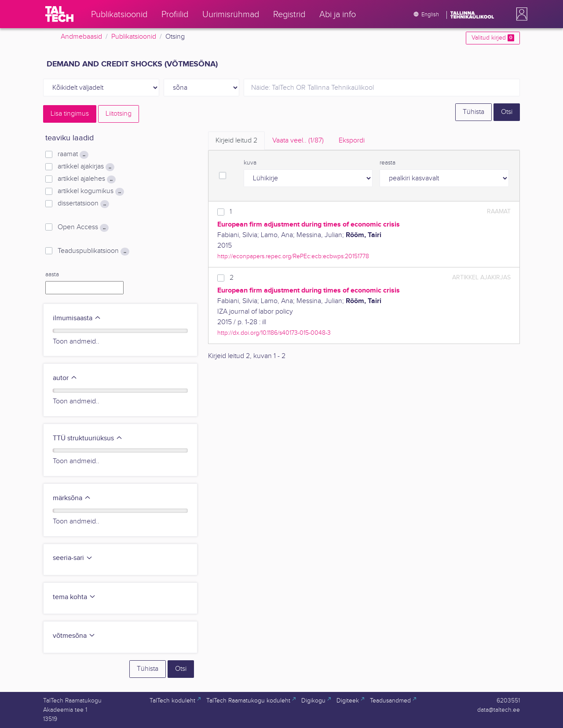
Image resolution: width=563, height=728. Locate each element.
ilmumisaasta (77, 318)
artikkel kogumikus (91, 191)
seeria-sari (73, 558)
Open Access (83, 227)
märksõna (72, 498)
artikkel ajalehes (87, 179)
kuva (250, 163)
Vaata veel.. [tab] (298, 141)
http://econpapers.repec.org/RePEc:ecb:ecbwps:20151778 (293, 256)
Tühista (473, 112)
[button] (520, 14)
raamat (73, 154)
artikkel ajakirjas (86, 167)
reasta (388, 163)
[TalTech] (59, 14)
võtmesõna (74, 636)
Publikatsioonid (134, 37)
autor (65, 378)
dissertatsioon (83, 204)
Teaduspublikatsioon (93, 251)
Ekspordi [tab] (352, 141)
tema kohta (74, 597)
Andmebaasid (81, 37)
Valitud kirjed (493, 38)
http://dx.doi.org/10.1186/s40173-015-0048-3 (274, 333)
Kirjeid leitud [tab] (236, 141)
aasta (52, 274)
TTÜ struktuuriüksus (88, 438)
